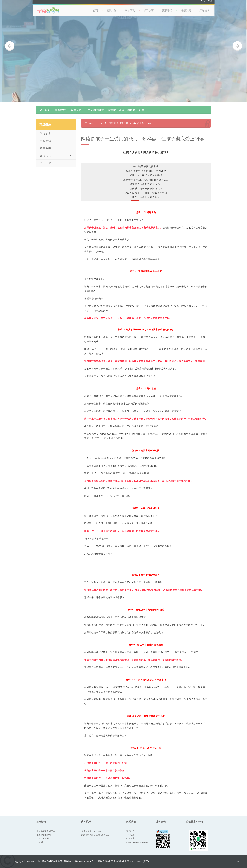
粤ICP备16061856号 (84, 861)
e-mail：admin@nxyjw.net (137, 842)
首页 (97, 8)
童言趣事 (46, 148)
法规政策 (187, 8)
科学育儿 (131, 8)
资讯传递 (113, 8)
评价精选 (56, 156)
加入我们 (130, 831)
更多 (41, 842)
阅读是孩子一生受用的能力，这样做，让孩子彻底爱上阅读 (107, 110)
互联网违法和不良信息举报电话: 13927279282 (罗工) (123, 861)
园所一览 (46, 163)
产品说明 (206, 8)
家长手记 (169, 8)
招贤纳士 (130, 838)
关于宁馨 (130, 835)
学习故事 (150, 8)
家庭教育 (60, 110)
